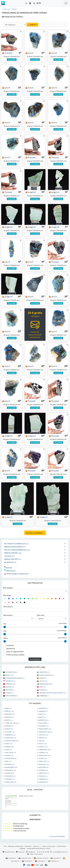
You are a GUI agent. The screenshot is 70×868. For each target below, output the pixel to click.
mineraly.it (56, 858)
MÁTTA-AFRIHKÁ (12, 696)
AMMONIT (43, 711)
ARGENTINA (44, 672)
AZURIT (42, 717)
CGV (5, 846)
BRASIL (9, 675)
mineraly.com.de (41, 858)
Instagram (31, 852)
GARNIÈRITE (10, 735)
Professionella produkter (16, 574)
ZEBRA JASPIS (11, 782)
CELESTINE (44, 723)
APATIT (42, 714)
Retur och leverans (49, 846)
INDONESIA (10, 681)
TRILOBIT (43, 776)
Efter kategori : (8, 588)
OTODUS (43, 758)
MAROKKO (10, 684)
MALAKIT (9, 755)
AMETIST (9, 711)
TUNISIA (9, 693)
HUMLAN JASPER (12, 741)
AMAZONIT (44, 708)
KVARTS (43, 747)
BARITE (9, 720)
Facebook (20, 852)
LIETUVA (43, 681)
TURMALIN (10, 779)
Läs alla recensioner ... (58, 836)
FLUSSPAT (10, 732)
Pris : (5, 624)
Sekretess (28, 846)
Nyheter (8, 568)
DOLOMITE (44, 726)
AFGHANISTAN (11, 672)
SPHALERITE (10, 776)
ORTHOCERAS (11, 758)
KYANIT (9, 750)
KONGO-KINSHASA (47, 675)
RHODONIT (10, 764)
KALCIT (43, 744)
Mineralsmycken (13, 559)
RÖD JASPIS (44, 767)
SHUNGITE (10, 773)
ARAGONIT (10, 717)
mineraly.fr (11, 858)
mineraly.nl (27, 861)
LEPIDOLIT (43, 752)
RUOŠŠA (43, 690)
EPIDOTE (9, 729)
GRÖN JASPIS (11, 738)
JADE (42, 741)
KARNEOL (9, 747)
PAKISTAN (10, 690)
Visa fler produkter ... (35, 533)
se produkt (12, 60)
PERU (42, 687)
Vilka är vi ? (37, 846)
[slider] (5, 627)
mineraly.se (53, 861)
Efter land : (41, 615)
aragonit (31, 192)
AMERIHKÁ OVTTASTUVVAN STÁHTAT (52, 693)
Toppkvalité (10, 571)
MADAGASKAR (46, 684)
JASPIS (9, 744)
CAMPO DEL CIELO (12, 723)
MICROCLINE (45, 755)
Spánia (14, 9)
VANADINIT (44, 779)
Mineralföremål (13, 553)
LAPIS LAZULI (11, 752)
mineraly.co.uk (25, 858)
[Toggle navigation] (66, 3)
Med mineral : (8, 615)
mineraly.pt (40, 861)
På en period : (8, 607)
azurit (29, 53)
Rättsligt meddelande (16, 846)
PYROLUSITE (44, 761)
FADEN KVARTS (45, 729)
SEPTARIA (43, 770)
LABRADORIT (45, 750)
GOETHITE (44, 735)
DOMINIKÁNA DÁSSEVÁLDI (15, 678)
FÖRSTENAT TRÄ (45, 732)
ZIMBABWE (44, 696)
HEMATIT (43, 738)
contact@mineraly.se (60, 852)
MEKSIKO (10, 687)
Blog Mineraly (8, 852)
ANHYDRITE (10, 714)
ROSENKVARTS (11, 767)
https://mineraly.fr (36, 854)
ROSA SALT (44, 764)
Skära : (6, 638)
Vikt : (5, 631)
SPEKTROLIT (44, 773)
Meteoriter (10, 562)
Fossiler (9, 556)
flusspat (7, 53)
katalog (7, 9)
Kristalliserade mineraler (17, 550)
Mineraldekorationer (15, 547)
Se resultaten (35, 659)
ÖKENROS (43, 782)
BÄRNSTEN (44, 720)
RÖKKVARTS (10, 770)
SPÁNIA (43, 678)
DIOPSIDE (9, 726)
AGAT (8, 708)
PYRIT (8, 761)
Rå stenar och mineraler (16, 544)
